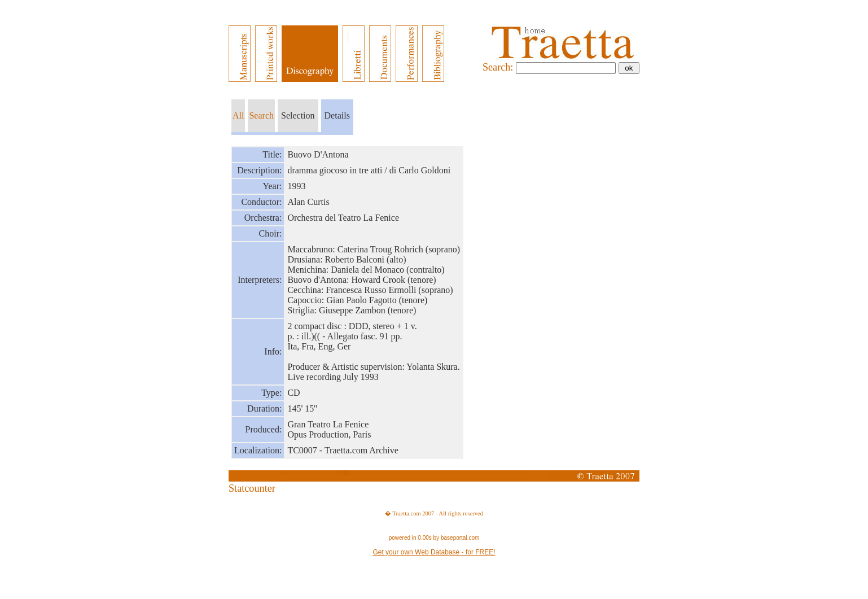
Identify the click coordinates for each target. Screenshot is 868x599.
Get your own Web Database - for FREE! (434, 552)
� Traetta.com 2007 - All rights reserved (434, 513)
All (238, 115)
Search (261, 115)
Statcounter (252, 488)
